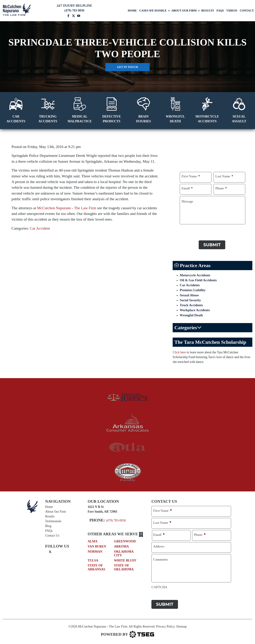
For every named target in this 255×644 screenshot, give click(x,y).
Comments (161, 560)
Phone (221, 188)
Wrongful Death (192, 316)
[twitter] (50, 552)
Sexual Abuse (190, 295)
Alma (93, 542)
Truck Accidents (192, 305)
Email (187, 188)
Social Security (191, 300)
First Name (191, 176)
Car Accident (40, 228)
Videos (232, 11)
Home (132, 11)
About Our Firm (184, 11)
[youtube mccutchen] (79, 15)
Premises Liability (193, 289)
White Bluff (125, 561)
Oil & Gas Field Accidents (199, 279)
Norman (95, 552)
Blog (48, 527)
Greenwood (125, 542)
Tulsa (93, 561)
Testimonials (53, 522)
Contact (247, 11)
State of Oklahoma (124, 568)
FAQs (220, 11)
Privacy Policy (165, 626)
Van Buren (97, 547)
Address (159, 547)
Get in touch (127, 67)
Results (208, 11)
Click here (179, 353)
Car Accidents (190, 284)
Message (187, 201)
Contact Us (52, 536)
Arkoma (121, 547)
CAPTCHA (188, 229)
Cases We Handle (153, 11)
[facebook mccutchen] (68, 15)
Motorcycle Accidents (196, 273)
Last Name (224, 176)
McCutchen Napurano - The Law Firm (67, 208)
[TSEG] (127, 633)
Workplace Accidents (196, 311)
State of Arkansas (96, 568)
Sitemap (181, 626)
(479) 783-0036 (116, 521)
